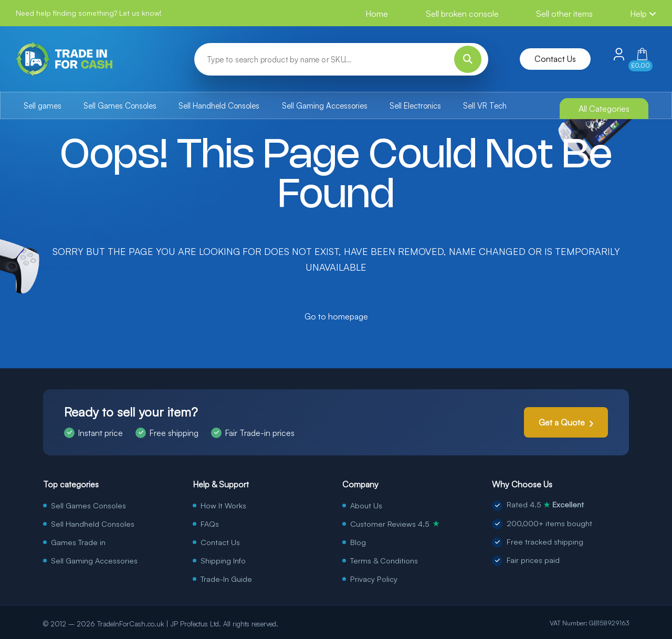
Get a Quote (562, 422)
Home (377, 14)
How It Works (223, 505)
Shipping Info (223, 560)
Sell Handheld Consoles (219, 106)
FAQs (210, 524)
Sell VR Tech (485, 106)
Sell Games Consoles (120, 106)
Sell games (43, 106)
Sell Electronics (415, 106)
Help (643, 14)
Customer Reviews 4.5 (395, 524)
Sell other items (564, 14)
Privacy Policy (374, 579)
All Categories (604, 109)
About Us (366, 505)
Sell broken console (462, 14)
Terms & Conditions (384, 560)
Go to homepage (336, 316)
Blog (358, 542)
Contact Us (555, 59)
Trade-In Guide (226, 579)
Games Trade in (78, 542)
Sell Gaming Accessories (325, 106)
